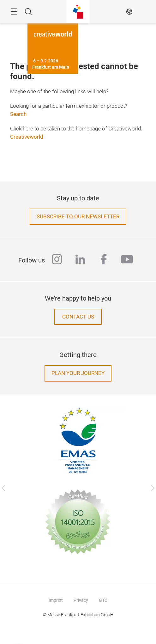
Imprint (56, 600)
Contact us (78, 317)
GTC (103, 600)
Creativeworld (27, 137)
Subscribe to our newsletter (78, 217)
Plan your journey (78, 373)
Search (18, 114)
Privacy (81, 600)
